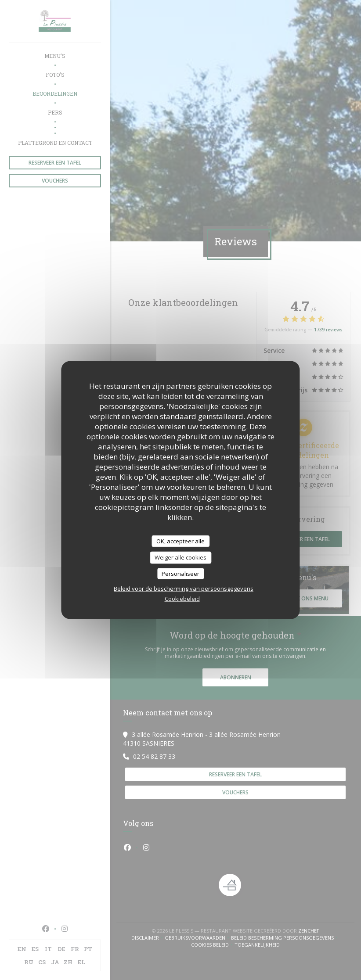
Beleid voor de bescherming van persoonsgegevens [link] (184, 589)
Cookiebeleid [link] (182, 599)
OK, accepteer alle (180, 541)
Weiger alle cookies (180, 557)
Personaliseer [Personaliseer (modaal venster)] (180, 573)
